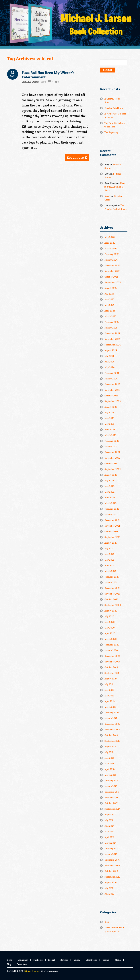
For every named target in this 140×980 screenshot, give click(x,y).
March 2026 (111, 248)
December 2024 (112, 333)
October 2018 (111, 735)
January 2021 (111, 582)
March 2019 (110, 707)
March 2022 (110, 503)
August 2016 (111, 882)
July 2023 (109, 413)
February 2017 (111, 848)
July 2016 (109, 888)
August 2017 (110, 814)
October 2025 (111, 277)
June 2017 (109, 826)
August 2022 (111, 475)
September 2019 (112, 673)
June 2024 (109, 362)
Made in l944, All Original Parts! (115, 187)
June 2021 (109, 554)
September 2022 (113, 469)
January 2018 (111, 786)
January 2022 (111, 514)
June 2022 (109, 486)
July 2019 (109, 684)
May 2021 (109, 560)
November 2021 (112, 526)
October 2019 (111, 667)
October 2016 (111, 871)
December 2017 (112, 792)
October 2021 (111, 531)
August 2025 (111, 288)
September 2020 (113, 605)
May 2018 (109, 764)
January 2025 (111, 328)
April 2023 (110, 430)
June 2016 (109, 894)
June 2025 (109, 299)
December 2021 (112, 520)
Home (10, 960)
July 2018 (109, 752)
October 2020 (111, 599)
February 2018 (112, 781)
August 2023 (111, 407)
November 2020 (112, 594)
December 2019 (112, 656)
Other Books (91, 960)
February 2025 (112, 322)
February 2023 (112, 441)
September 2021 (112, 537)
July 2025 (109, 294)
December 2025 (112, 265)
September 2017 (112, 809)
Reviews (64, 960)
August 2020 (111, 611)
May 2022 (109, 492)
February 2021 (111, 577)
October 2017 (111, 803)
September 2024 (113, 345)
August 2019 (111, 679)
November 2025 (112, 271)
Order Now (22, 964)
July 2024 (109, 356)
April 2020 (110, 633)
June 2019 (109, 690)
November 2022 (112, 458)
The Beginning (111, 132)
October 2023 (111, 396)
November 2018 (112, 730)
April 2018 (110, 769)
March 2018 (110, 775)
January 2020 (111, 650)
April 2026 (110, 243)
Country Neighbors (114, 108)
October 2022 (111, 464)
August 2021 (110, 543)
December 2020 (112, 588)
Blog (43, 82)
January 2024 (111, 379)
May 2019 (109, 696)
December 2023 (112, 384)
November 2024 (112, 339)
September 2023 (113, 401)
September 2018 (112, 741)
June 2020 (110, 622)
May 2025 (109, 305)
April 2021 (109, 565)
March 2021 (110, 571)
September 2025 (113, 282)
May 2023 (109, 424)
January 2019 (111, 718)
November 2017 (112, 797)
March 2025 (110, 316)
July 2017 (109, 820)
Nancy (107, 196)
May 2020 (110, 628)
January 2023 (111, 447)
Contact (106, 960)
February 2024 (112, 373)
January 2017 (111, 854)
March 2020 (111, 639)
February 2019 (112, 713)
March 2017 (110, 843)
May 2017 (109, 831)
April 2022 (110, 497)
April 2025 (110, 311)
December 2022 (112, 452)
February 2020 (112, 645)
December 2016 (112, 860)
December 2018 (112, 724)
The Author (23, 960)
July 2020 (109, 616)
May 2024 (109, 367)
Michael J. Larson (32, 971)
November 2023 (112, 390)
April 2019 (110, 701)
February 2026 (112, 254)
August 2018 (111, 747)
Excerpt (52, 960)
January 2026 (111, 260)
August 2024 (111, 350)
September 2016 (112, 877)
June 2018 (109, 758)
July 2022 (109, 481)
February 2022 (112, 509)
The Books (38, 960)
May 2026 (110, 237)
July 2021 (109, 548)
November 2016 (112, 865)
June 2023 (109, 418)
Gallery (77, 960)
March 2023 (110, 435)
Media (118, 960)
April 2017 (109, 837)
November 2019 (112, 662)
